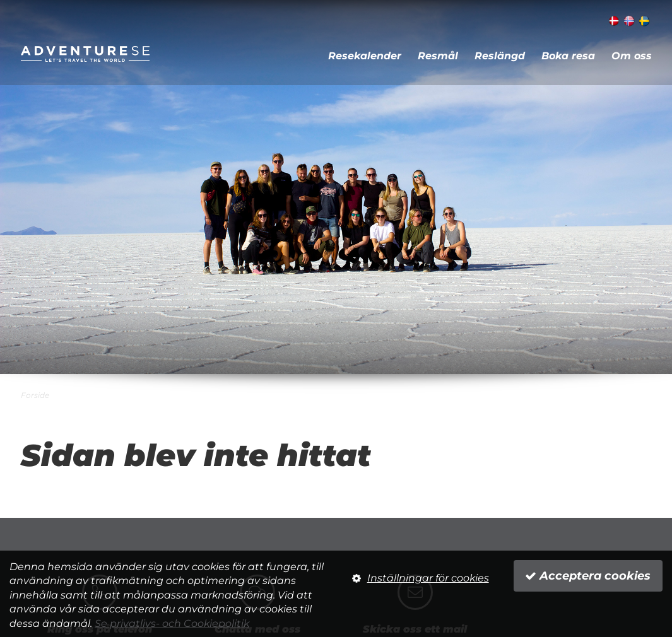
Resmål (438, 56)
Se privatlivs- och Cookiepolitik (172, 623)
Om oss (632, 56)
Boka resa (568, 56)
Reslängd (500, 56)
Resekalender (365, 56)
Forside (35, 395)
